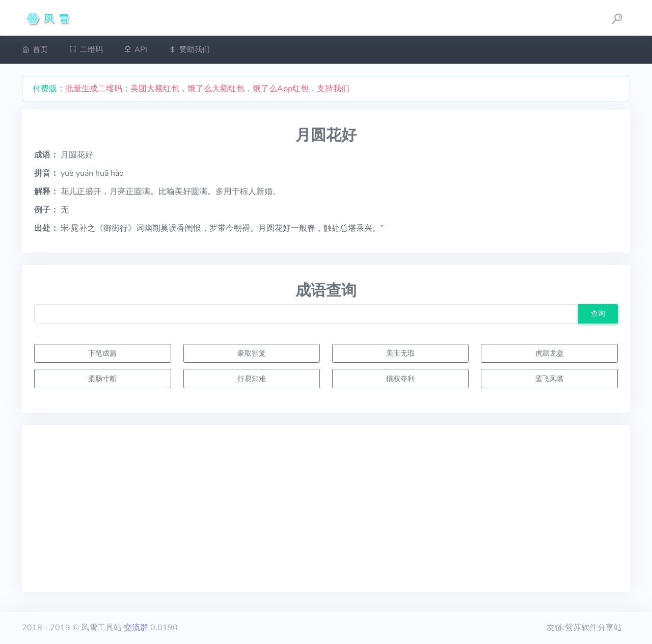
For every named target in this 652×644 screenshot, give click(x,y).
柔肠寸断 (102, 379)
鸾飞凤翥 (550, 379)
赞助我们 (189, 49)
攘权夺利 (400, 379)
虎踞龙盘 (550, 353)
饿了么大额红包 (216, 89)
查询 (598, 313)
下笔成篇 (102, 353)
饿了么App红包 (281, 89)
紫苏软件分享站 (593, 628)
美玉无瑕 (400, 353)
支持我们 (333, 89)
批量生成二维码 (94, 89)
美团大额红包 (155, 89)
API (135, 49)
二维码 (86, 49)
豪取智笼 (252, 353)
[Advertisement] (326, 508)
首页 (35, 49)
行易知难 (252, 379)
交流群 (136, 628)
